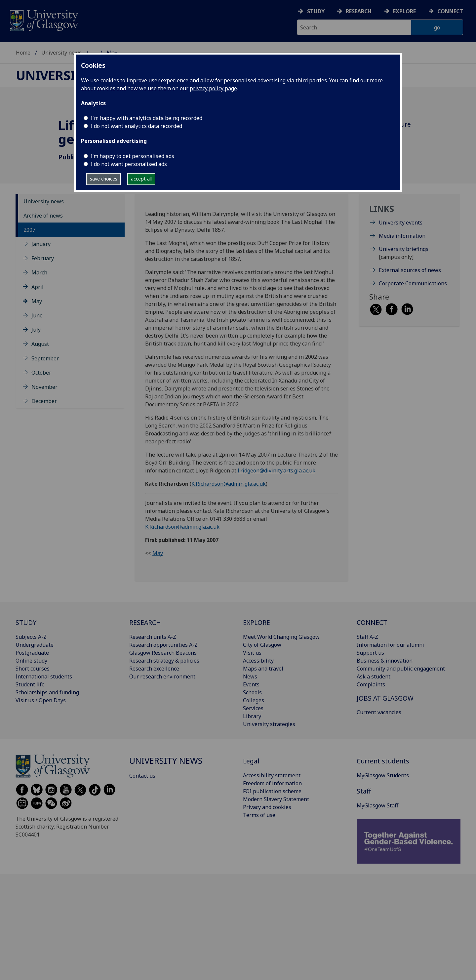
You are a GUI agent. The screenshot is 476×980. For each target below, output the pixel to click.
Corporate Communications (413, 283)
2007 (29, 230)
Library (252, 716)
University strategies (269, 724)
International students (44, 676)
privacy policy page (213, 88)
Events (251, 684)
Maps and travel (263, 669)
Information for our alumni (390, 645)
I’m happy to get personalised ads (132, 156)
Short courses (33, 669)
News (250, 676)
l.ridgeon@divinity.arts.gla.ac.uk (277, 470)
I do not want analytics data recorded (136, 126)
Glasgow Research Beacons (163, 653)
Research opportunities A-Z (163, 645)
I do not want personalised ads (129, 164)
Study (316, 11)
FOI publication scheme (272, 791)
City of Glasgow (262, 645)
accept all (141, 179)
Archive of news (43, 216)
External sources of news (410, 270)
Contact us (142, 776)
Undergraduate (35, 645)
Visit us (252, 653)
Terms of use (259, 815)
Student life (30, 684)
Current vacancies (379, 712)
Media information (402, 236)
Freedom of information (272, 783)
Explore (404, 11)
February (43, 258)
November (44, 387)
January (41, 244)
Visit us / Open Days (41, 700)
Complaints (371, 684)
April (38, 287)
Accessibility (258, 661)
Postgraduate (32, 653)
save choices (104, 179)
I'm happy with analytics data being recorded (146, 118)
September (45, 358)
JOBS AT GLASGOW (385, 698)
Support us (370, 653)
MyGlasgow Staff (377, 805)
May (37, 301)
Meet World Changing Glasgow (281, 637)
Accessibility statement (272, 775)
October (41, 373)
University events (401, 223)
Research (359, 11)
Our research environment (162, 676)
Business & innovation (385, 661)
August (40, 344)
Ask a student (374, 676)
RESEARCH (145, 622)
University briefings (404, 249)
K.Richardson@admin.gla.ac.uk (229, 484)
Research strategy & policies (164, 661)
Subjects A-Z (31, 637)
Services (253, 708)
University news (61, 53)
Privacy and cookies (267, 807)
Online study (31, 661)
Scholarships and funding (47, 692)
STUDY (26, 622)
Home (23, 53)
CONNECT (372, 622)
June (37, 315)
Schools (252, 692)
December (44, 401)
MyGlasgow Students (383, 775)
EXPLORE (257, 622)
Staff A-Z (367, 637)
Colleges (254, 700)
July (36, 330)
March (39, 272)
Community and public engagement (401, 669)
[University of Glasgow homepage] (43, 20)
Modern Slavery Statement (276, 799)
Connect (450, 11)
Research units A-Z (153, 637)
